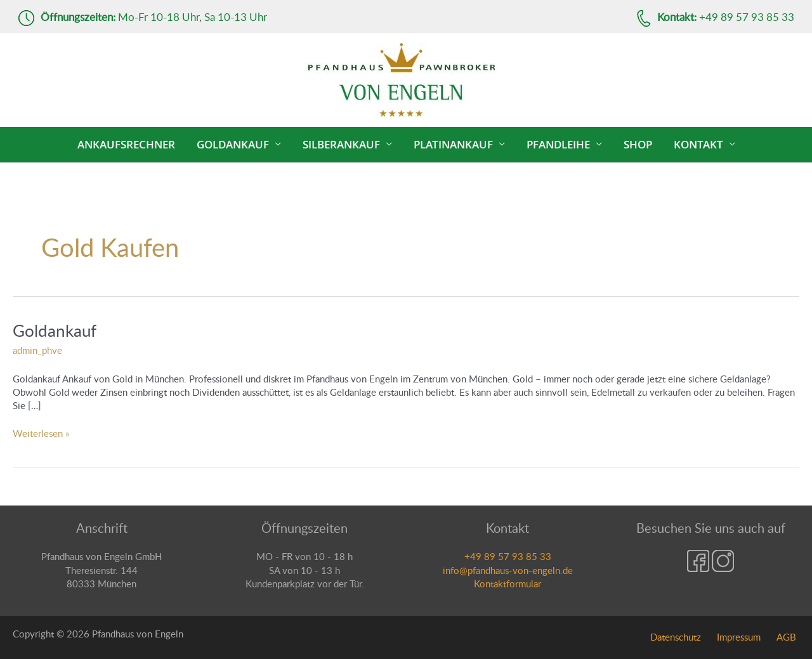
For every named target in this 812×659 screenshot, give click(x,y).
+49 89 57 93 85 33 (508, 556)
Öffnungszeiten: (78, 17)
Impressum (739, 637)
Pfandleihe (558, 144)
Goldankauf (233, 144)
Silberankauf (341, 144)
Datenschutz (676, 637)
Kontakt (698, 144)
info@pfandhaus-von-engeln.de (508, 570)
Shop (638, 144)
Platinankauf (453, 144)
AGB (786, 637)
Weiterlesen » (41, 433)
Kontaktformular (507, 584)
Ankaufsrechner (126, 144)
